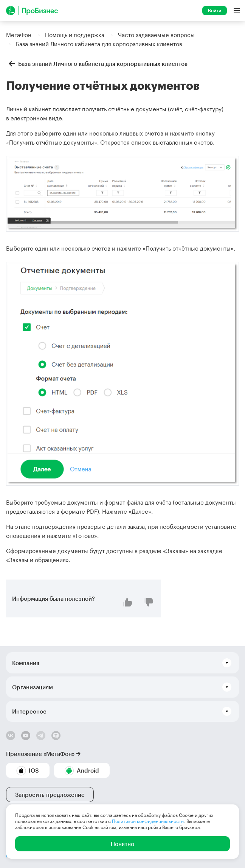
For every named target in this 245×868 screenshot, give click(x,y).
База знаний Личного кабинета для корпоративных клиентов (97, 64)
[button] (122, 663)
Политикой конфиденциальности (148, 821)
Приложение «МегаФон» (40, 754)
